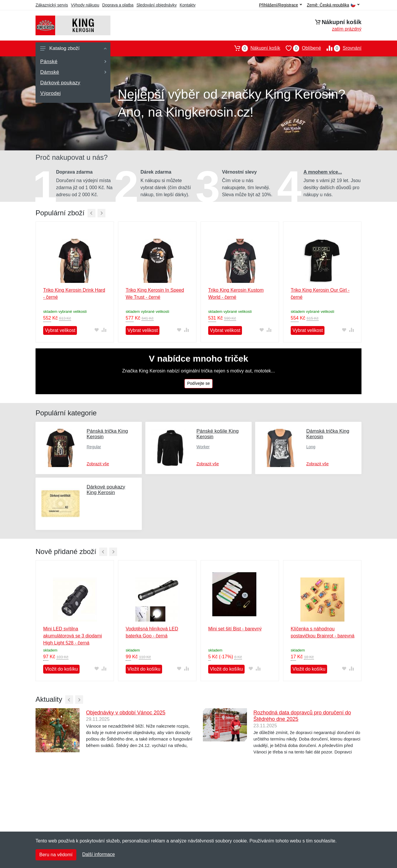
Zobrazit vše (98, 464)
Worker (203, 447)
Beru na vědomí (56, 855)
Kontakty (188, 5)
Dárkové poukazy (60, 83)
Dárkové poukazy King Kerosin (106, 490)
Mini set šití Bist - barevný (235, 629)
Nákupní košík (254, 48)
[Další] (101, 213)
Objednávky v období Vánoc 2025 (126, 713)
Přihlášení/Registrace (280, 5)
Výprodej (51, 93)
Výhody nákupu (85, 5)
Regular (94, 447)
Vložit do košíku (61, 669)
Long (311, 447)
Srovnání (341, 48)
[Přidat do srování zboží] (104, 330)
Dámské (73, 72)
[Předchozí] (91, 213)
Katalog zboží (73, 48)
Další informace (99, 854)
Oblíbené (301, 48)
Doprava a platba (118, 5)
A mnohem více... (323, 172)
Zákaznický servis (52, 5)
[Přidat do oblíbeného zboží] (96, 330)
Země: (333, 5)
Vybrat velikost (60, 330)
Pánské (73, 62)
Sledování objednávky (157, 5)
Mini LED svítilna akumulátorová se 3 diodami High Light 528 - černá (73, 636)
